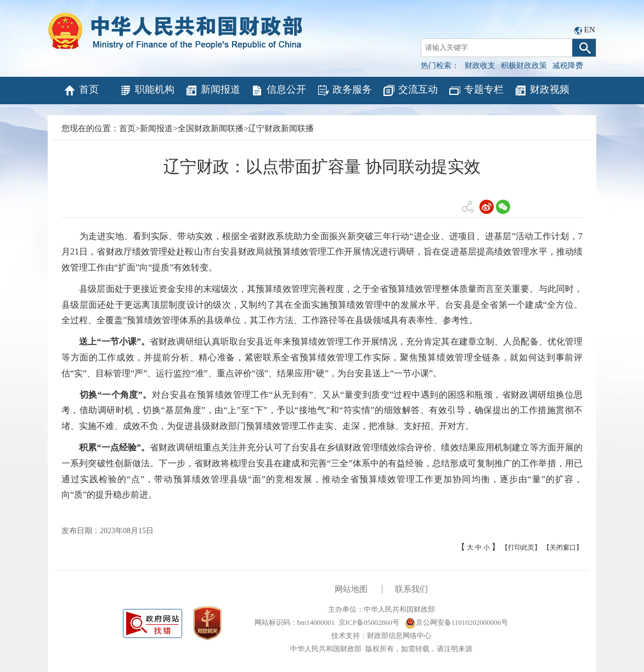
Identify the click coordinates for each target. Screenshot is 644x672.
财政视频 (542, 91)
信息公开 (278, 91)
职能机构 (147, 91)
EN (590, 30)
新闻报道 (213, 91)
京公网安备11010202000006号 (457, 622)
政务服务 (344, 91)
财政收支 (480, 66)
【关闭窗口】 (563, 547)
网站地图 (351, 589)
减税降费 (568, 66)
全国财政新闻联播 (211, 128)
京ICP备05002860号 (369, 622)
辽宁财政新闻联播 (281, 128)
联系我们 (411, 589)
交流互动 (410, 91)
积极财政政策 (524, 66)
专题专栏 (476, 91)
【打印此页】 (521, 547)
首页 (81, 91)
